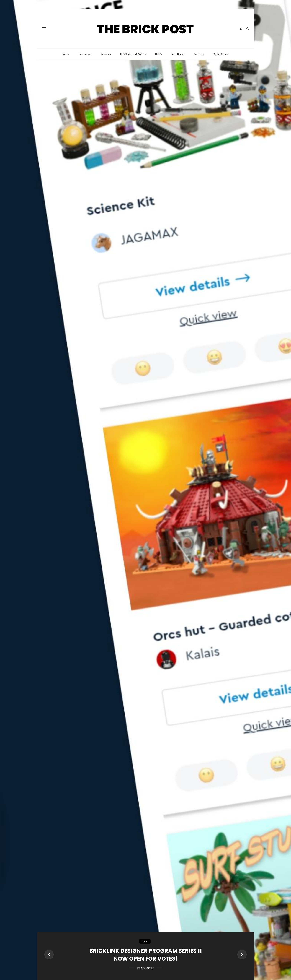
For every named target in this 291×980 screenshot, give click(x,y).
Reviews (106, 54)
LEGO (158, 54)
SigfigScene (221, 54)
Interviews (85, 54)
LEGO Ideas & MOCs (133, 54)
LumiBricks (178, 54)
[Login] (241, 29)
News (66, 54)
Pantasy (199, 54)
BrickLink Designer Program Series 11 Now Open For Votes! (145, 955)
